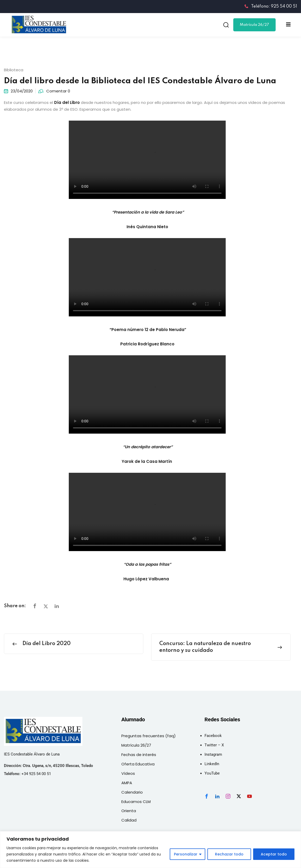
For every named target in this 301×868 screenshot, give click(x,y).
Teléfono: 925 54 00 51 (271, 7)
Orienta (129, 811)
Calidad (129, 820)
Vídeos (128, 773)
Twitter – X (214, 745)
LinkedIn (212, 764)
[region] (150, 850)
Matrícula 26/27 (254, 25)
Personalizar (186, 854)
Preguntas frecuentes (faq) (149, 736)
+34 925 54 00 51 (36, 774)
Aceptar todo (274, 854)
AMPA (127, 783)
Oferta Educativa (138, 764)
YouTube (212, 773)
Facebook (213, 736)
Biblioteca (14, 70)
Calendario (132, 792)
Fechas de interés (139, 755)
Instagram (213, 754)
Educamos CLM (136, 802)
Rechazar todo (229, 854)
